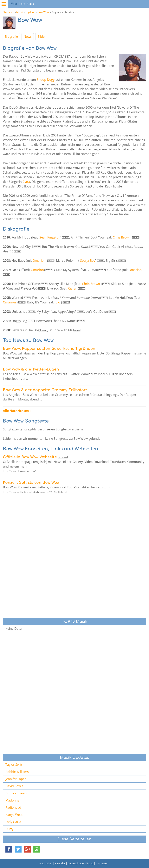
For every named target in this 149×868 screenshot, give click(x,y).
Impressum (102, 863)
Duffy (9, 829)
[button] (9, 849)
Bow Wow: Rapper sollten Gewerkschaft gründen (49, 349)
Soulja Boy (88, 261)
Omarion (39, 261)
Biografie (11, 37)
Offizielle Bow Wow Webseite (30, 457)
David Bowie (14, 786)
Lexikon (22, 4)
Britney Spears (16, 793)
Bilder (42, 37)
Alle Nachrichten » (17, 411)
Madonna (12, 800)
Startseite (8, 12)
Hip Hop (30, 12)
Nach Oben (46, 863)
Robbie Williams (17, 772)
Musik (20, 12)
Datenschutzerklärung (81, 863)
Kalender (60, 863)
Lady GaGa (13, 822)
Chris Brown (122, 237)
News (28, 37)
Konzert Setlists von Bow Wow (31, 483)
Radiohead (13, 808)
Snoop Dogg (46, 80)
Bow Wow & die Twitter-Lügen (31, 369)
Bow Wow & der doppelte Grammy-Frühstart (45, 390)
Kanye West (14, 815)
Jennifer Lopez (16, 779)
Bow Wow (43, 12)
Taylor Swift (14, 765)
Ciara (26, 182)
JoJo (57, 302)
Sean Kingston (50, 237)
